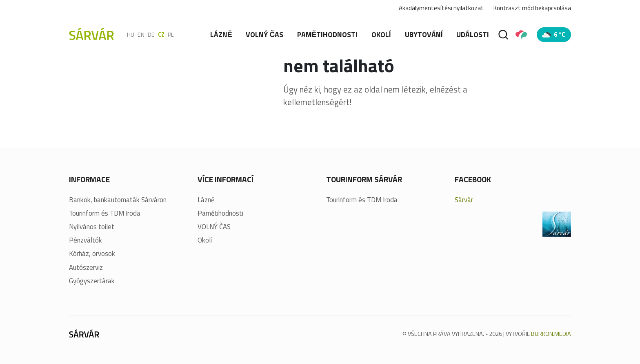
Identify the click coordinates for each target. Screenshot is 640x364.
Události (473, 34)
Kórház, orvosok (92, 254)
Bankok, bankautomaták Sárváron (118, 200)
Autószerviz (86, 268)
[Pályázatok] (521, 35)
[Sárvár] (91, 34)
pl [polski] (171, 35)
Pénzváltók (86, 240)
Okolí (381, 34)
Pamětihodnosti (328, 34)
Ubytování (424, 34)
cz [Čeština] (161, 35)
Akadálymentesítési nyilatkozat (441, 8)
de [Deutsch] (151, 35)
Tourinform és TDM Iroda (105, 213)
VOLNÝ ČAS (264, 34)
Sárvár (464, 200)
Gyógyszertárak (92, 281)
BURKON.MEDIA (551, 334)
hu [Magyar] (131, 35)
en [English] (141, 35)
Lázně (221, 34)
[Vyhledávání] (503, 35)
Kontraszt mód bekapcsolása (532, 8)
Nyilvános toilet (92, 227)
